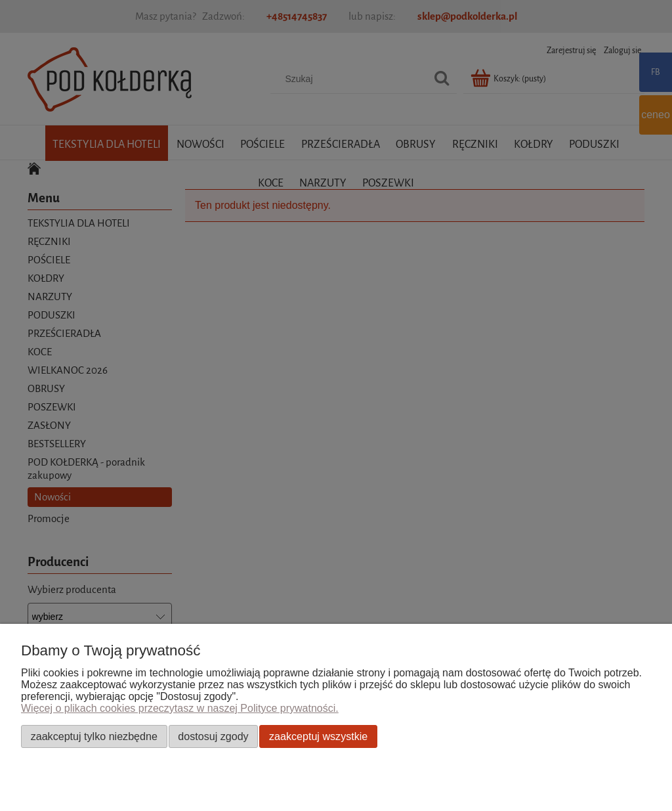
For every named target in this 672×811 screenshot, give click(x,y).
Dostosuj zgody (213, 736)
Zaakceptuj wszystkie (318, 736)
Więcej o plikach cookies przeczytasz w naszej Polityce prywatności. (180, 708)
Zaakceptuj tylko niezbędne (94, 736)
